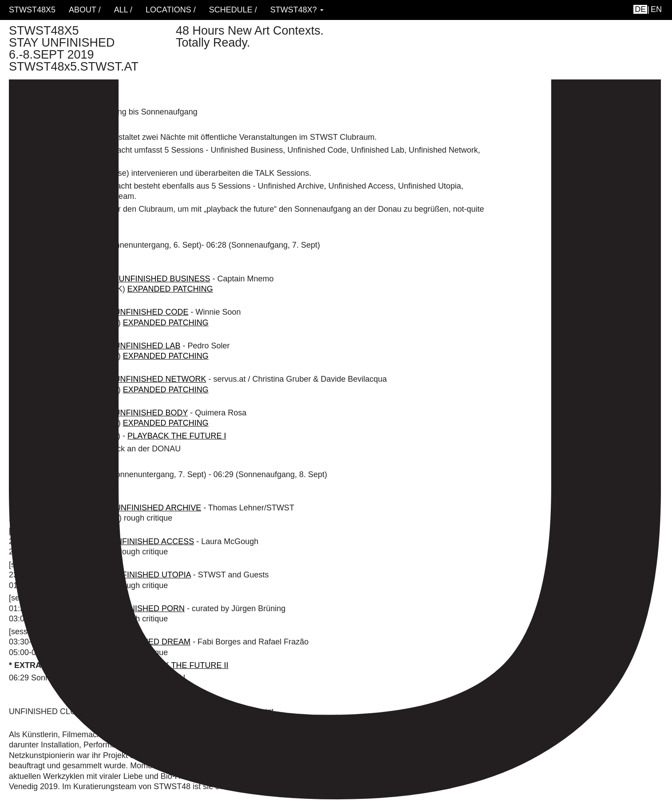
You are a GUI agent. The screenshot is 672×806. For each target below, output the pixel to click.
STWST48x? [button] (297, 10)
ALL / (123, 10)
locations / (171, 10)
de (640, 9)
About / (85, 10)
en (656, 9)
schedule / (233, 10)
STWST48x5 (32, 10)
